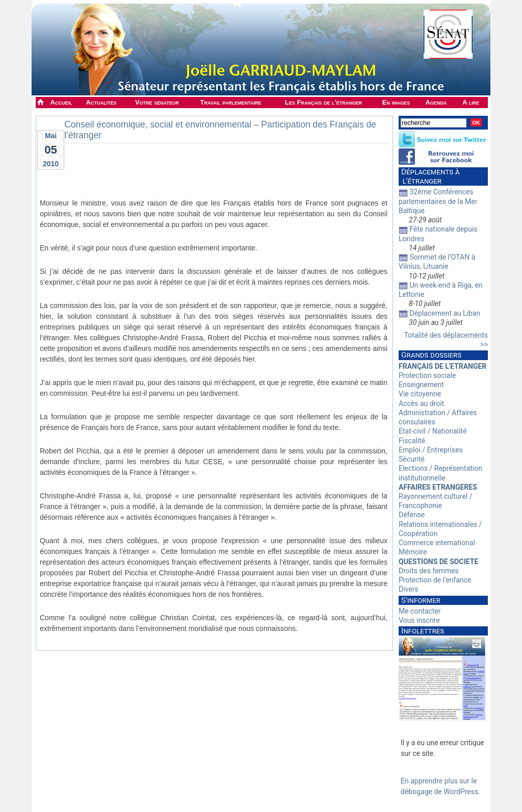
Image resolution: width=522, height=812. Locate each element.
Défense (412, 515)
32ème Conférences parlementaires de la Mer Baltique (438, 201)
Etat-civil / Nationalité (433, 431)
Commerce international (437, 543)
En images (396, 102)
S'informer (421, 600)
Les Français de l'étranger (323, 102)
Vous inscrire (419, 620)
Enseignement (421, 385)
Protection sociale (427, 375)
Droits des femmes (429, 571)
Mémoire (413, 552)
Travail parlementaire (231, 102)
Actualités (101, 102)
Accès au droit (421, 403)
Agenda (436, 102)
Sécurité (412, 459)
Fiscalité (412, 441)
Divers (409, 589)
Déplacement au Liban (445, 313)
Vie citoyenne (420, 394)
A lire (471, 102)
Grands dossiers (431, 355)
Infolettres (423, 631)
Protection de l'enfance (435, 580)
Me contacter (420, 611)
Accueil (61, 102)
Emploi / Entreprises (431, 450)
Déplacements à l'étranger (429, 176)
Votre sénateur (157, 102)
